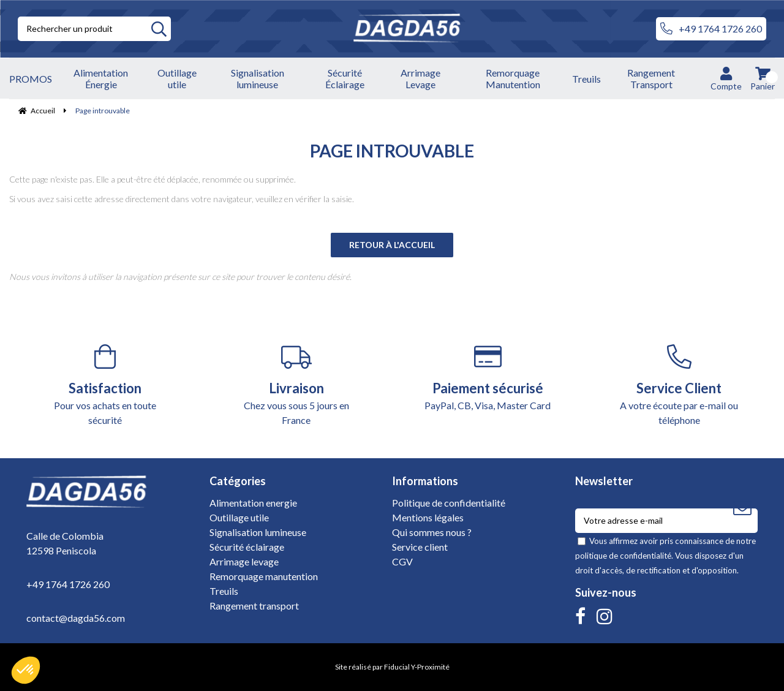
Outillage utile (239, 517)
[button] (26, 670)
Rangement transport (254, 606)
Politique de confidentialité (449, 503)
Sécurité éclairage (247, 547)
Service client (420, 547)
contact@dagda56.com (76, 618)
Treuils (224, 591)
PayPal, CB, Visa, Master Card (488, 378)
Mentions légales (428, 517)
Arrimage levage (244, 561)
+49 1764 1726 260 (711, 29)
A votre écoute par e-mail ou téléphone (680, 385)
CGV (402, 561)
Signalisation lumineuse (258, 532)
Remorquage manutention (264, 576)
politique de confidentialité (623, 556)
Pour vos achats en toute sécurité (105, 385)
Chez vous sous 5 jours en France (297, 385)
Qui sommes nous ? (432, 532)
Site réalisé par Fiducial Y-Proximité (392, 667)
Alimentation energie (253, 503)
